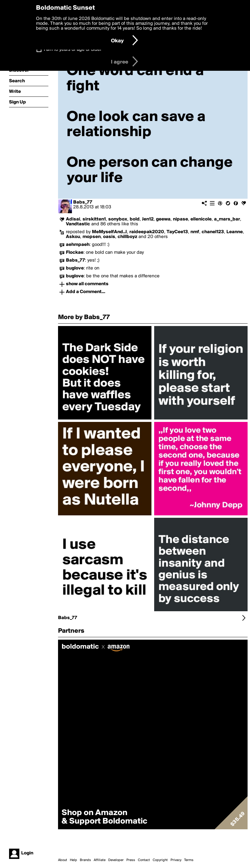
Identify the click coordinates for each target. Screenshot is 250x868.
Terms (189, 860)
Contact (144, 860)
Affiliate (100, 860)
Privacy (176, 860)
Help (73, 860)
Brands (85, 860)
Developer (116, 860)
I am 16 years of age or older (73, 50)
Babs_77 (83, 202)
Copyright (160, 860)
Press (131, 860)
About (63, 860)
